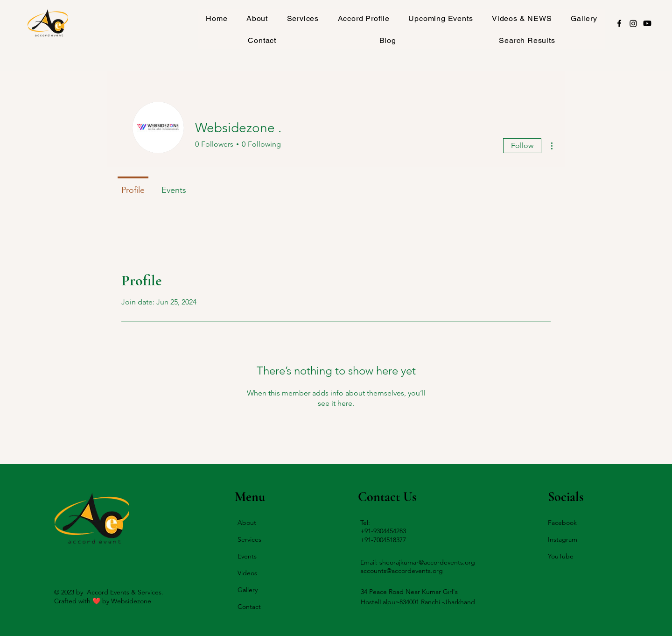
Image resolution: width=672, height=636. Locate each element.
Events (247, 556)
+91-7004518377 (383, 540)
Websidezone (131, 601)
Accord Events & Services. (125, 592)
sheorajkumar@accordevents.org (427, 562)
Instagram (563, 539)
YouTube (561, 556)
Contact (249, 607)
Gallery (248, 590)
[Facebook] (619, 23)
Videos (247, 573)
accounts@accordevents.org (402, 571)
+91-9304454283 (383, 531)
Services (249, 539)
